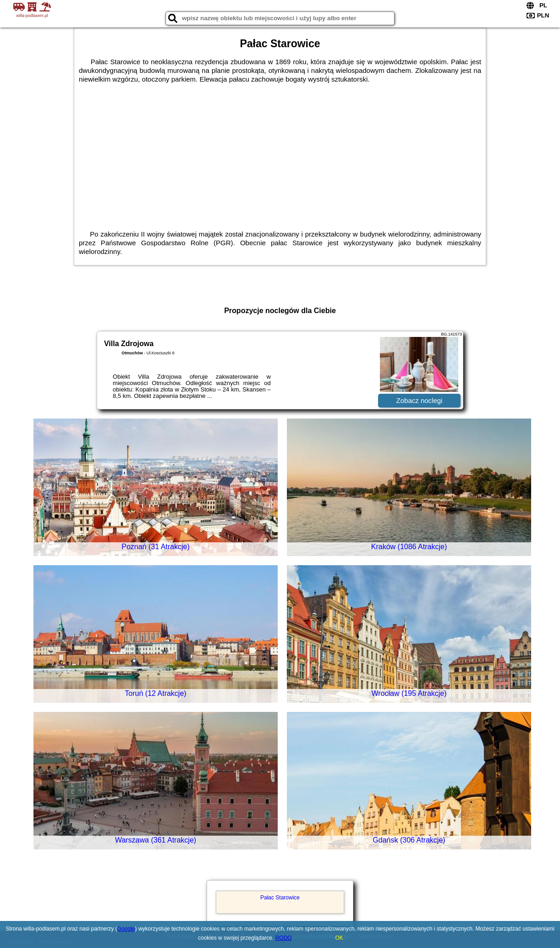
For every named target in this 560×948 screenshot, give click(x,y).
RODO (284, 938)
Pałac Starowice (280, 898)
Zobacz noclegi (420, 400)
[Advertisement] (280, 161)
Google (126, 929)
